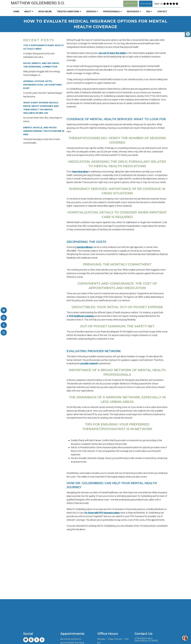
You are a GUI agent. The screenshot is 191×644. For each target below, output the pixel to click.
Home (16, 11)
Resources (133, 11)
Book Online (146, 4)
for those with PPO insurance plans (102, 513)
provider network (89, 363)
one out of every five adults (112, 53)
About (28, 11)
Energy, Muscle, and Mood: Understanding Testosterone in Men (44, 131)
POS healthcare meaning (81, 316)
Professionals (112, 11)
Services (91, 11)
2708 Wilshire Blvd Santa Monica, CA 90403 (146, 640)
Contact (162, 11)
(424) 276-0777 (130, 4)
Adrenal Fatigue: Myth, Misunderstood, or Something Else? (43, 85)
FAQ (148, 11)
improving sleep (80, 172)
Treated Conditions (68, 11)
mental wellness (84, 247)
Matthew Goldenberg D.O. (38, 3)
